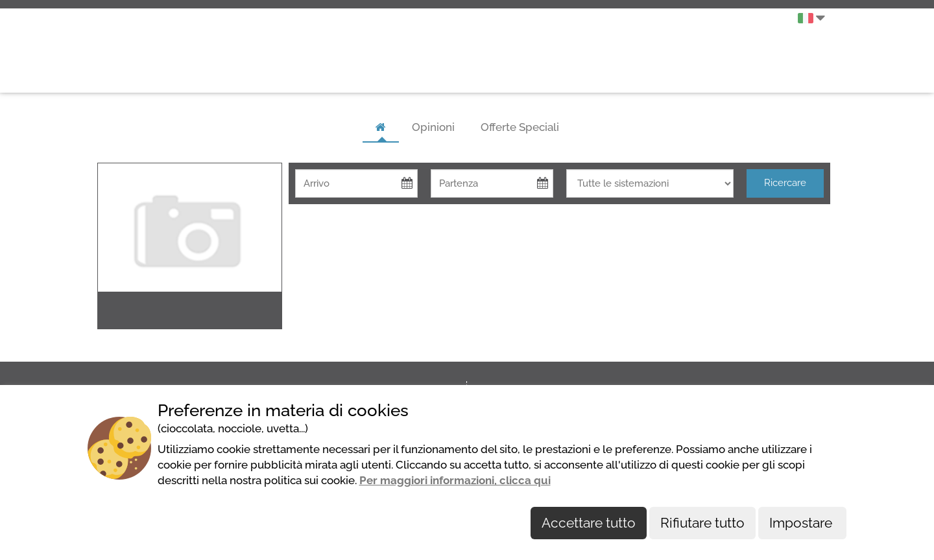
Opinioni (433, 127)
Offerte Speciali (520, 127)
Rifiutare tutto (702, 523)
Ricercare (785, 183)
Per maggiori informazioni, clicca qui (455, 480)
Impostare (802, 523)
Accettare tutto (589, 523)
